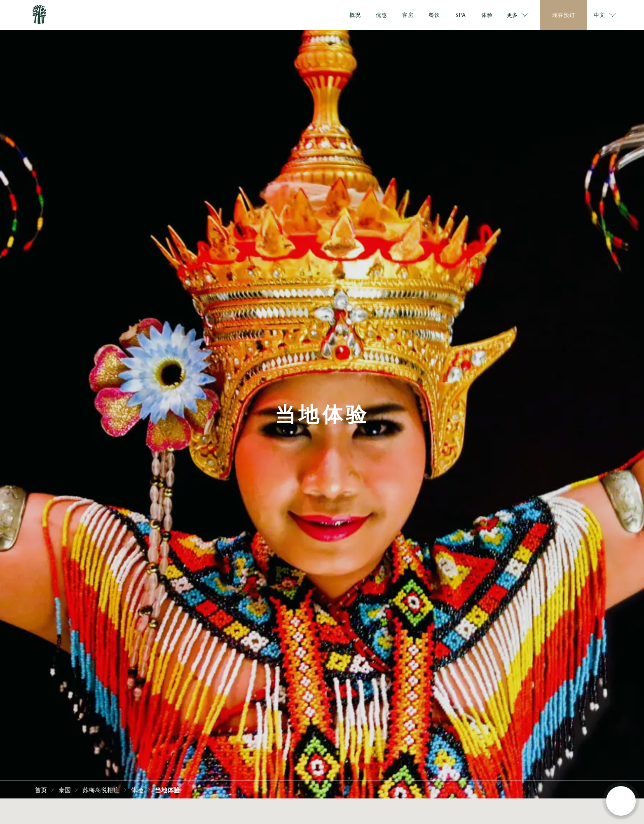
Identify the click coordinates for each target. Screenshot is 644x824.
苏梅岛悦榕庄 (101, 789)
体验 (137, 789)
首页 (41, 789)
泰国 (65, 789)
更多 (518, 15)
